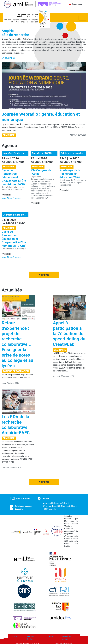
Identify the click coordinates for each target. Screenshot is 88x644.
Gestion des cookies (66, 638)
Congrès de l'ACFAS (42, 153)
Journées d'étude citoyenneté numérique (23, 153)
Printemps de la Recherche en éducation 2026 (70, 174)
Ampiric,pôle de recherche (15, 33)
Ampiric (46, 498)
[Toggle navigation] (82, 18)
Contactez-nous (23, 498)
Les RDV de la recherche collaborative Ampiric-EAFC (16, 425)
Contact (15, 636)
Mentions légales (31, 638)
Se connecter (77, 4)
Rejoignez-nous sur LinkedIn (24, 508)
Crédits (50, 636)
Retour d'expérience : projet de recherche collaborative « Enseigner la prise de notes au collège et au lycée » (17, 344)
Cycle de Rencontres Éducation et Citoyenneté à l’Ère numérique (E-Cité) (14, 177)
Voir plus (44, 275)
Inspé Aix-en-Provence (11, 198)
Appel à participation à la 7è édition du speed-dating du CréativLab (69, 334)
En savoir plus (9, 58)
